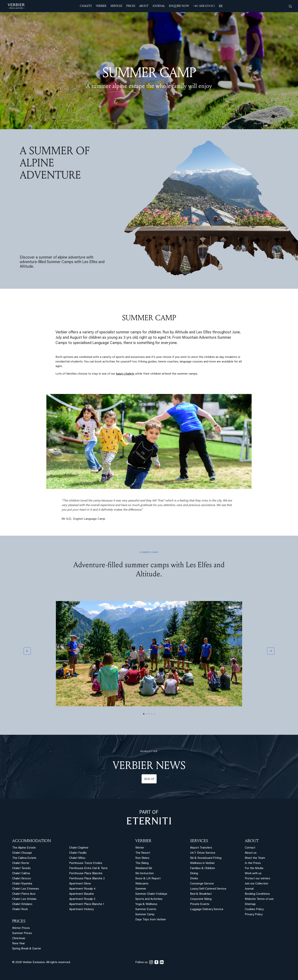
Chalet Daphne (79, 848)
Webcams (142, 884)
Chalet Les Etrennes (26, 889)
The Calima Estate (24, 858)
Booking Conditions (257, 894)
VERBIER (143, 841)
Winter (140, 848)
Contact (250, 848)
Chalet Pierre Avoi (24, 894)
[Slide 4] (152, 714)
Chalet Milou (77, 858)
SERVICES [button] (116, 6)
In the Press (253, 863)
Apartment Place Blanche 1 (87, 904)
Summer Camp (145, 915)
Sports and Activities (149, 899)
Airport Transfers (201, 848)
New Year (19, 944)
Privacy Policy (254, 915)
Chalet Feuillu (78, 853)
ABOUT (252, 841)
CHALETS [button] (86, 6)
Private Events (200, 904)
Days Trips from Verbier (151, 920)
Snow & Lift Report (148, 879)
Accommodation (32, 841)
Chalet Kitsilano (22, 904)
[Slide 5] (154, 714)
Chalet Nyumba (22, 884)
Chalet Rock (20, 909)
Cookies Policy (254, 909)
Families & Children (202, 868)
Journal (249, 889)
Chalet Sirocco (22, 879)
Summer (141, 889)
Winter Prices (21, 928)
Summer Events (146, 909)
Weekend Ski (144, 868)
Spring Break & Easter (27, 949)
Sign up (149, 779)
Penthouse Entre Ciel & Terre (88, 868)
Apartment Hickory (81, 909)
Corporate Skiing (201, 899)
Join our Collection (256, 884)
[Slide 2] (146, 714)
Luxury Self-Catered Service (208, 889)
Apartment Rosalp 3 (82, 899)
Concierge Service (202, 884)
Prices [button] (131, 6)
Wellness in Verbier (202, 863)
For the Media (254, 868)
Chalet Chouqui (22, 853)
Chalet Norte (21, 863)
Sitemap (250, 904)
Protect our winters (258, 879)
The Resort (143, 853)
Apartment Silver (80, 884)
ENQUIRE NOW (179, 6)
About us (251, 853)
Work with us (253, 874)
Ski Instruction (145, 874)
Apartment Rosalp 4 (82, 889)
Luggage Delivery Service (207, 909)
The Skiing (142, 863)
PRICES (19, 921)
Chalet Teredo (21, 868)
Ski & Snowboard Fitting (206, 858)
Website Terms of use (259, 899)
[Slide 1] (144, 714)
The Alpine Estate (24, 848)
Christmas (19, 938)
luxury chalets (125, 374)
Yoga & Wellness (146, 904)
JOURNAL (159, 6)
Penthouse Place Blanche (86, 874)
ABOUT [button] (144, 6)
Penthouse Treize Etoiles (86, 863)
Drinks (194, 879)
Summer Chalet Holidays (151, 894)
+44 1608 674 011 (204, 6)
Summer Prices (22, 933)
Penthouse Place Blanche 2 (87, 879)
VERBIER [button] (101, 6)
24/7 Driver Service (203, 853)
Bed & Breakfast (201, 894)
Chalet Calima (21, 874)
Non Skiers (142, 858)
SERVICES (199, 841)
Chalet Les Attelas (24, 899)
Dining (194, 874)
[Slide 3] (149, 714)
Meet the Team (255, 858)
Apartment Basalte (82, 894)
